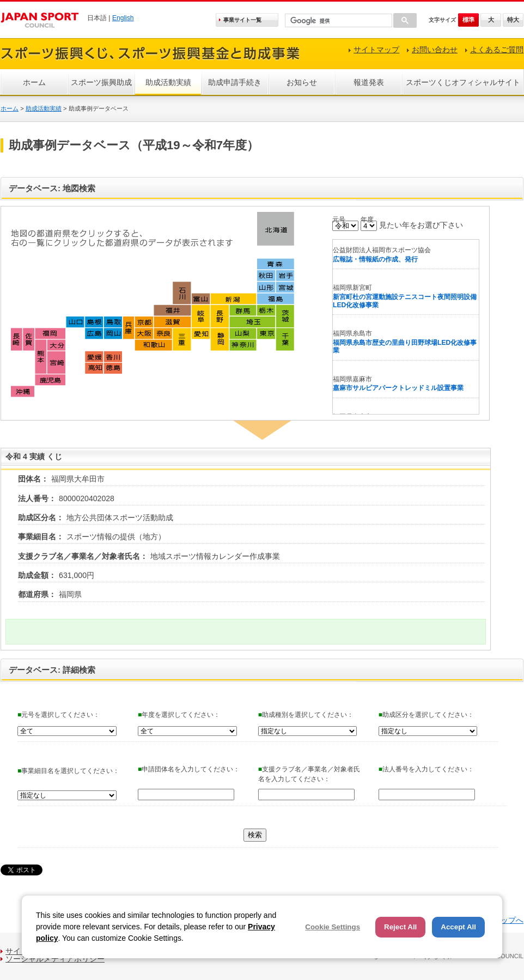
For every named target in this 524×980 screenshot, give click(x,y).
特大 (513, 20)
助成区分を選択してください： (426, 715)
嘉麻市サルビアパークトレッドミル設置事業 (398, 388)
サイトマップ (376, 50)
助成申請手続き (235, 82)
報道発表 (369, 82)
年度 (367, 220)
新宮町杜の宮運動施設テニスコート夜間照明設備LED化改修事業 (405, 301)
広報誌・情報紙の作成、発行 (375, 259)
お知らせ (302, 82)
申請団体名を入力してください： (189, 769)
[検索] (337, 21)
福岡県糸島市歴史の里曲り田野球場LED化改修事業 (405, 347)
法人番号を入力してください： (426, 769)
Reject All (400, 927)
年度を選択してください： (179, 715)
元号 (339, 220)
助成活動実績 (168, 82)
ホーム (34, 82)
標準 (468, 20)
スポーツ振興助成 (101, 82)
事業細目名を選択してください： (68, 771)
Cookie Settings (333, 927)
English (123, 18)
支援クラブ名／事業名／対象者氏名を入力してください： (309, 774)
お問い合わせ (435, 50)
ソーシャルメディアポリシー (55, 959)
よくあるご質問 (497, 50)
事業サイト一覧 (242, 20)
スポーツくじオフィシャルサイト (463, 82)
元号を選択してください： (59, 715)
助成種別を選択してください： (306, 715)
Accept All (458, 927)
